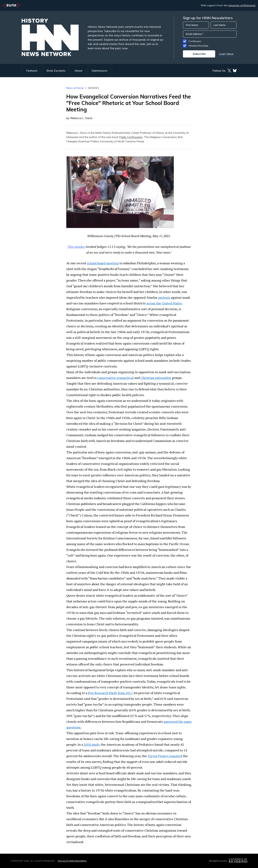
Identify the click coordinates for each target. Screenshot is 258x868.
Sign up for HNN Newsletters (72, 861)
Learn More (226, 54)
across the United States (164, 303)
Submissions (99, 71)
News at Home (75, 88)
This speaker (77, 247)
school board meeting (103, 263)
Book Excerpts (56, 71)
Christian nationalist (156, 378)
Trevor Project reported (165, 756)
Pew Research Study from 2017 (110, 693)
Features (32, 71)
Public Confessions (131, 137)
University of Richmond (242, 5)
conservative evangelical (115, 378)
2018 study (91, 744)
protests (164, 297)
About (78, 71)
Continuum (195, 41)
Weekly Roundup (198, 46)
